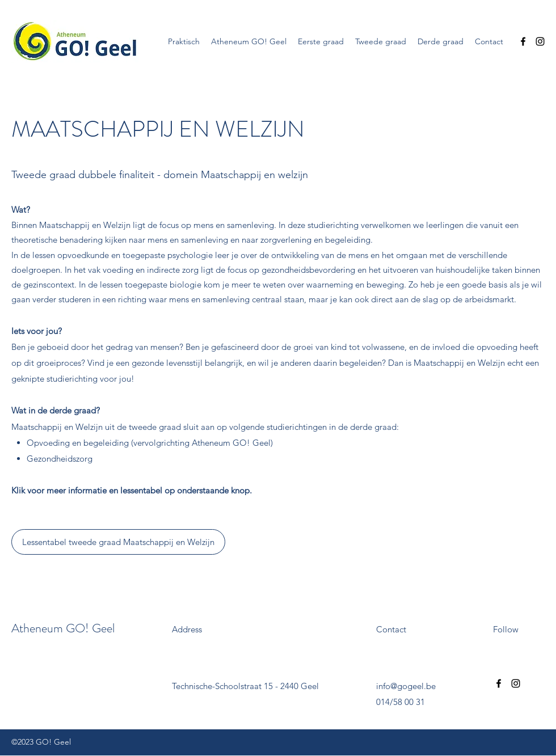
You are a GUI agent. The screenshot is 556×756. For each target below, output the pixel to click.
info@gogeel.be (406, 686)
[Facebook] (523, 41)
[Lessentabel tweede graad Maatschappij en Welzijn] (118, 542)
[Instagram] (540, 41)
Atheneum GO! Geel (63, 628)
